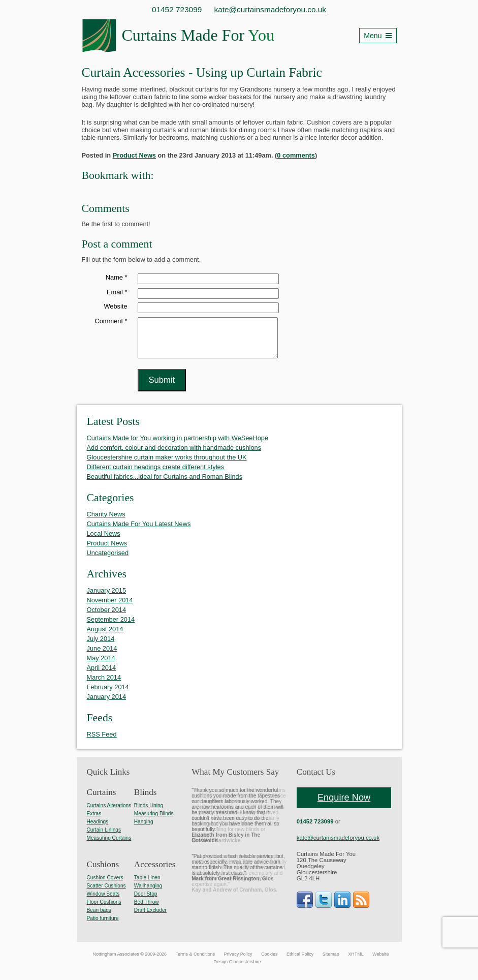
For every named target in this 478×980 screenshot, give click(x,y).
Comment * (111, 321)
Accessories (155, 872)
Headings (98, 829)
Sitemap (331, 962)
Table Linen (147, 885)
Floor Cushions (104, 910)
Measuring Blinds (154, 821)
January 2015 (107, 598)
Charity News (106, 522)
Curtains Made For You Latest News (139, 531)
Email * (117, 292)
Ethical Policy (300, 962)
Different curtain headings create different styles (156, 474)
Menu (373, 36)
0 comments (296, 155)
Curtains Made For (198, 35)
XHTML (356, 962)
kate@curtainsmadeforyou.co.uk (270, 9)
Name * (117, 277)
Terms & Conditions (196, 962)
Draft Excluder (150, 918)
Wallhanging (148, 893)
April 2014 (102, 675)
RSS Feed (102, 742)
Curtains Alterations (109, 813)
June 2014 (102, 656)
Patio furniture (103, 926)
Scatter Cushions (106, 893)
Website (116, 306)
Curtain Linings (104, 837)
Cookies (269, 962)
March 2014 (104, 685)
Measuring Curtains (109, 846)
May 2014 (101, 666)
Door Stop (146, 901)
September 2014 (111, 627)
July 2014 (101, 646)
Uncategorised (108, 560)
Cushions (103, 872)
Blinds (146, 800)
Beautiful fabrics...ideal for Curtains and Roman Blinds (165, 484)
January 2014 (107, 704)
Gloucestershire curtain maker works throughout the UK (167, 465)
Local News (104, 541)
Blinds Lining (149, 813)
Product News (134, 155)
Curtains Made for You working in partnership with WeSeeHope (178, 446)
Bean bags (99, 918)
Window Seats (103, 901)
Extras (94, 821)
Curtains (102, 800)
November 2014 (110, 608)
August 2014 (105, 637)
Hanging (144, 829)
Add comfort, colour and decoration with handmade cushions (174, 455)
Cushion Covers (105, 885)
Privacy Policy (238, 962)
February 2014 (108, 695)
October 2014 (107, 617)
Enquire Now (344, 805)
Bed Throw (147, 910)
